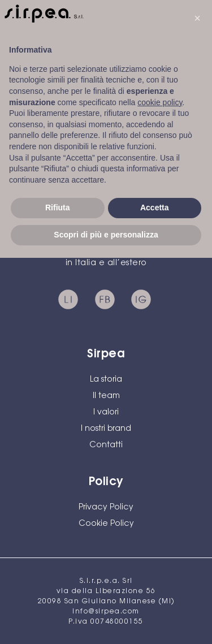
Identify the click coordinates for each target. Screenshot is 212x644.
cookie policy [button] (160, 102)
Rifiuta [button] (58, 208)
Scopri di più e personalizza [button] (106, 235)
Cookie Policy (106, 524)
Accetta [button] (155, 208)
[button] (197, 18)
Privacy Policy (106, 508)
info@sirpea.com (106, 612)
